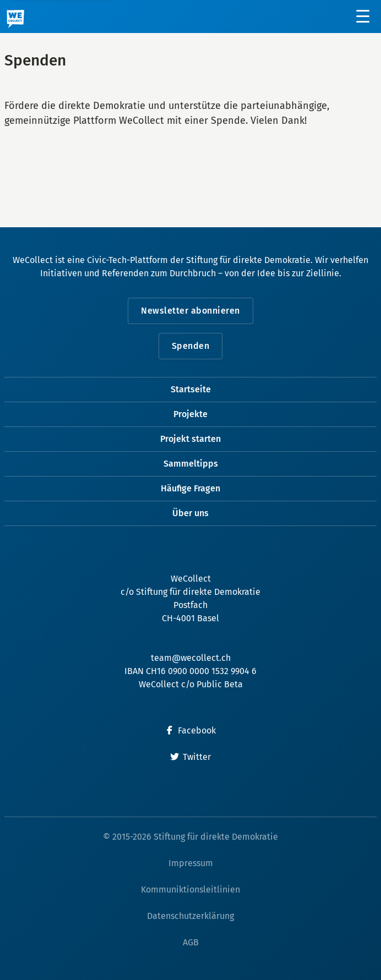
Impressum (191, 863)
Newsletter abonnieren (190, 311)
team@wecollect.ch (191, 658)
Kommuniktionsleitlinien (190, 889)
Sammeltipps (191, 464)
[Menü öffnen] (363, 17)
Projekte (190, 414)
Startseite (191, 389)
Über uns (190, 513)
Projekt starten (190, 439)
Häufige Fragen (190, 488)
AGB (191, 942)
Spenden (191, 346)
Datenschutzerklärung (190, 916)
